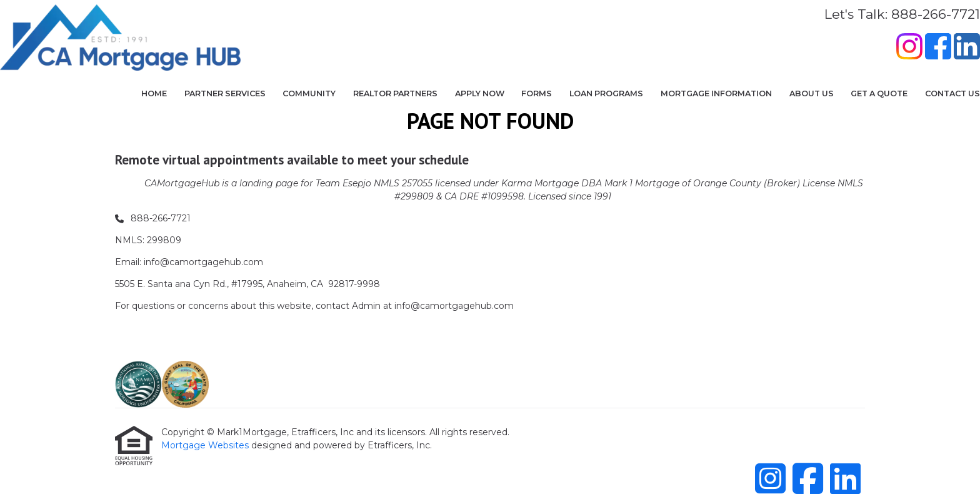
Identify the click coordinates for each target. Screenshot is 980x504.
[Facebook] (938, 48)
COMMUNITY (309, 93)
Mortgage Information (716, 93)
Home (154, 93)
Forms (537, 93)
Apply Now (480, 93)
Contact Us (952, 93)
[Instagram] (909, 48)
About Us (812, 93)
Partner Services (225, 93)
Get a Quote (879, 93)
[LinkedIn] (967, 48)
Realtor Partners (395, 93)
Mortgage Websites (206, 445)
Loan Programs (606, 93)
